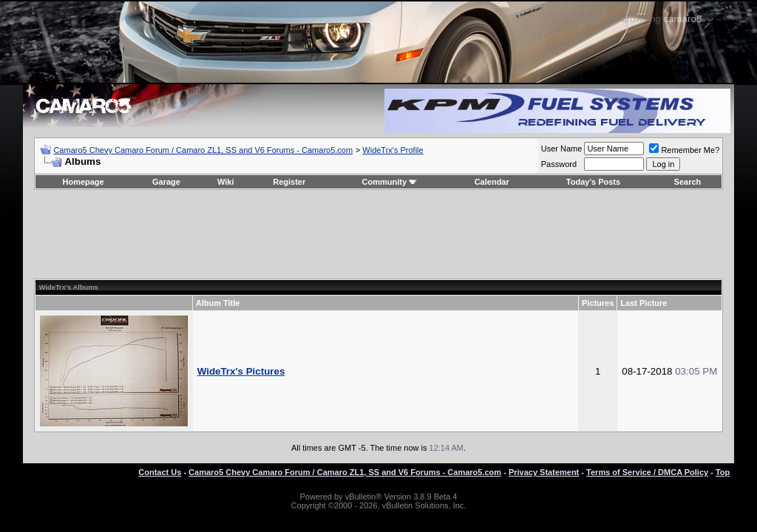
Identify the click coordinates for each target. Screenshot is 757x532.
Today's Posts (593, 182)
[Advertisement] (378, 234)
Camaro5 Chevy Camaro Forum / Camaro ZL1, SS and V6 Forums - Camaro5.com (203, 150)
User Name (562, 149)
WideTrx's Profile (393, 150)
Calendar (492, 182)
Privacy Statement (544, 472)
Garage (166, 182)
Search (688, 182)
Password (559, 164)
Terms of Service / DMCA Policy (647, 472)
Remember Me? (684, 150)
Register (289, 182)
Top (723, 472)
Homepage (83, 182)
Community (390, 182)
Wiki (226, 182)
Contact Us (160, 472)
